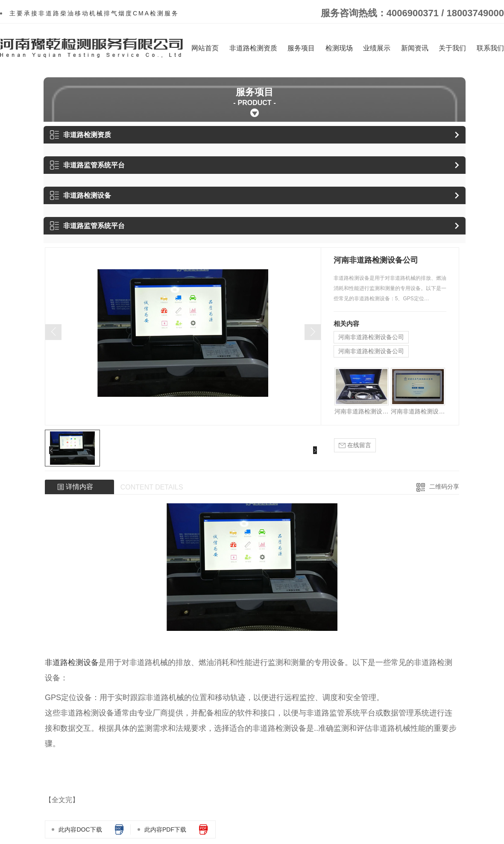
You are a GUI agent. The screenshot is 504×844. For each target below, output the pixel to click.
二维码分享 (444, 486)
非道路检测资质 (253, 48)
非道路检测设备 (81, 195)
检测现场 (339, 48)
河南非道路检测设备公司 (371, 337)
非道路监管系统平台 (87, 165)
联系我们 (490, 48)
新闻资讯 (415, 48)
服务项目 (301, 48)
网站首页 (205, 48)
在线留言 (355, 445)
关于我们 (452, 48)
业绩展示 (377, 48)
